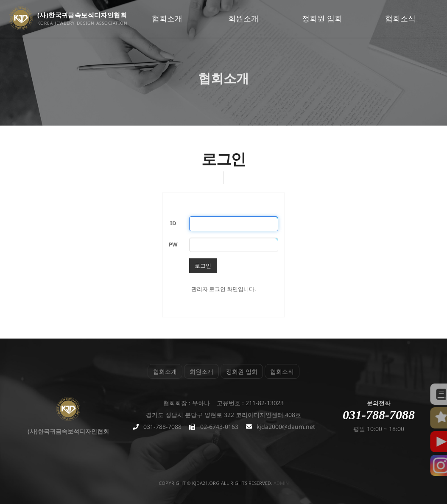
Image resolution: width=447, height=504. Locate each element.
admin (281, 483)
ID (173, 223)
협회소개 (167, 18)
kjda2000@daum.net (286, 427)
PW (173, 244)
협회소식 (400, 18)
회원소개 (243, 18)
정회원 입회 (322, 18)
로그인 (203, 266)
